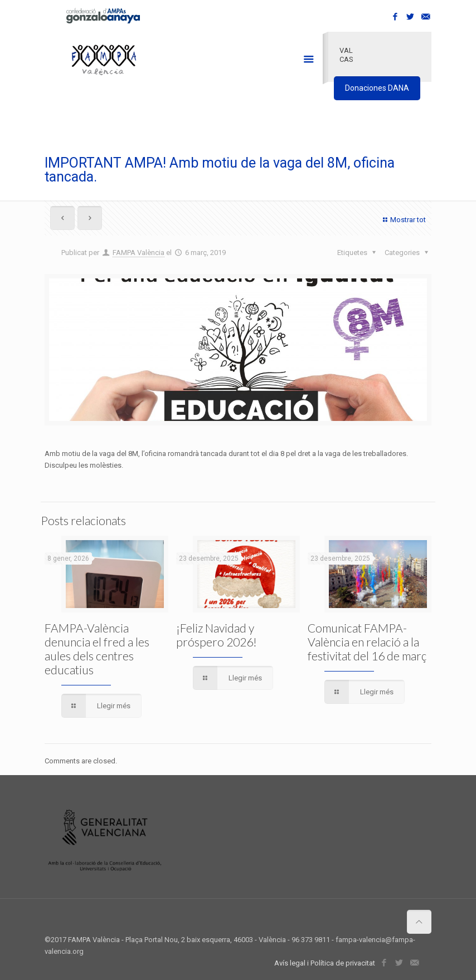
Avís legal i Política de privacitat (325, 963)
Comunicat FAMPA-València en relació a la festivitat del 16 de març (367, 642)
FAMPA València (139, 253)
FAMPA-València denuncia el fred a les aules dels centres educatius (97, 649)
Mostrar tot (403, 220)
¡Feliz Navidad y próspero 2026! (217, 635)
